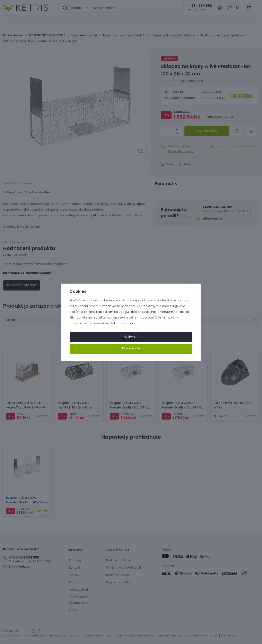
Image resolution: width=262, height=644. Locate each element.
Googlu (124, 312)
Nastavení (131, 337)
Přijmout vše (131, 349)
